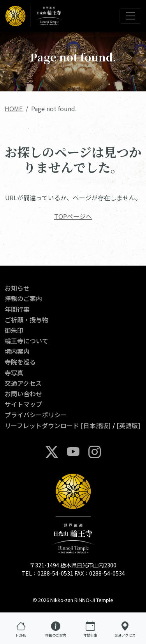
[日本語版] (96, 425)
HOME (14, 108)
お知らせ (17, 288)
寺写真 (14, 373)
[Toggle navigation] (130, 16)
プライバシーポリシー (36, 415)
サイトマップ (23, 404)
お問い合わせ (23, 394)
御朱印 (14, 330)
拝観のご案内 (23, 298)
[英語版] (128, 425)
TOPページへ (73, 216)
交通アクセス (23, 383)
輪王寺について (26, 341)
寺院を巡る (20, 362)
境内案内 (17, 351)
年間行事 (17, 309)
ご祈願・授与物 (26, 320)
